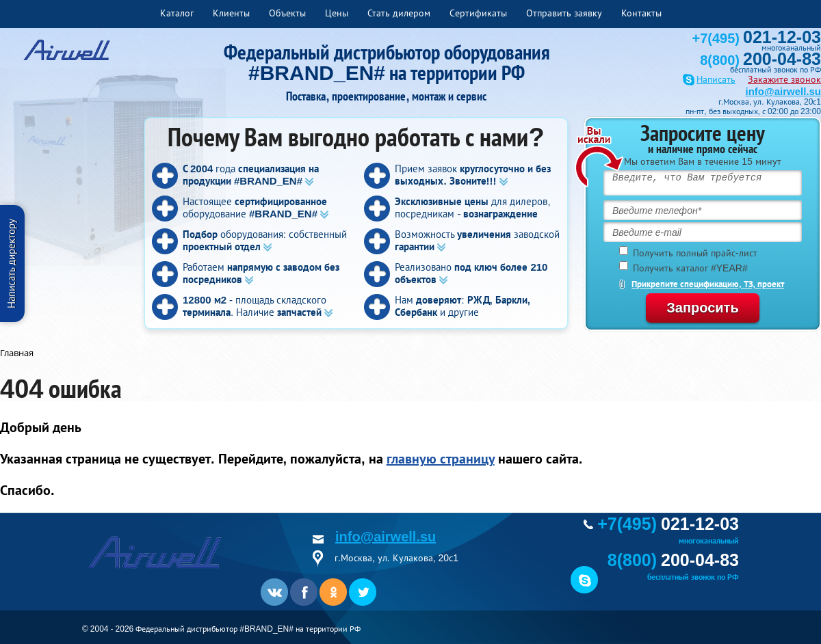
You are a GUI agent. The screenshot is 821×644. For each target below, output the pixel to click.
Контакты (641, 13)
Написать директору (11, 264)
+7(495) (757, 38)
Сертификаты (478, 13)
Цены (337, 13)
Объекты (287, 13)
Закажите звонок (784, 79)
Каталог (177, 13)
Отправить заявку (564, 13)
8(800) (760, 60)
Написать (716, 80)
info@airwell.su (783, 91)
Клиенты (231, 13)
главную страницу (441, 459)
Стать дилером (399, 13)
